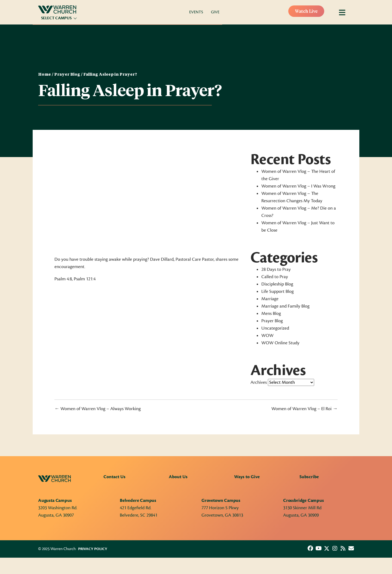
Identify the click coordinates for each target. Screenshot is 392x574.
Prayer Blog (67, 75)
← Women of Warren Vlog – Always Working (98, 409)
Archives (259, 382)
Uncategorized (275, 328)
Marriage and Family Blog (285, 306)
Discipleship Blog (277, 284)
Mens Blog (271, 314)
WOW (267, 336)
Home (45, 75)
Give (215, 12)
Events (196, 12)
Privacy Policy (93, 549)
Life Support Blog (278, 291)
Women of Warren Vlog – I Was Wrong (298, 186)
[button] (310, 548)
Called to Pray (275, 277)
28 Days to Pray (276, 269)
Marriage (270, 299)
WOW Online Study (280, 343)
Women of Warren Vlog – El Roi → (304, 409)
